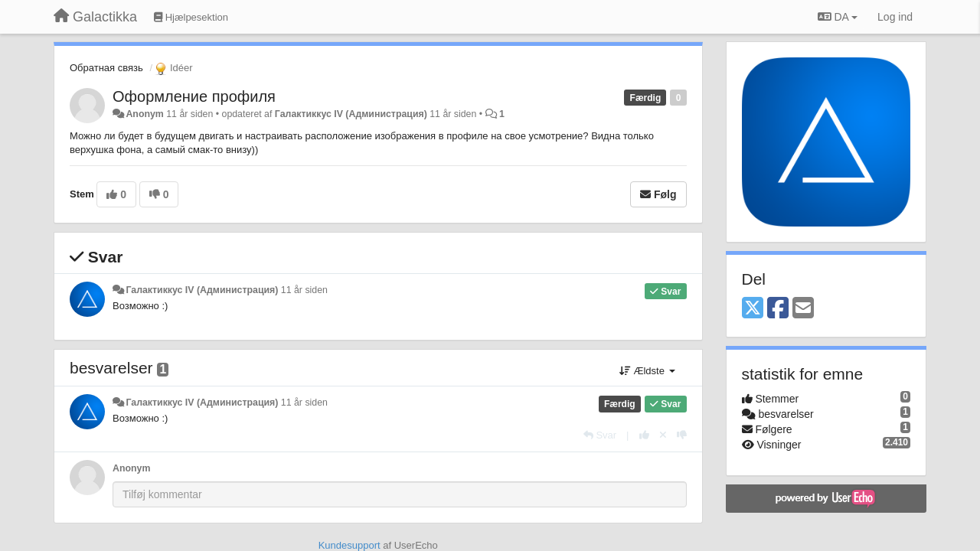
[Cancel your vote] (663, 435)
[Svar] (600, 435)
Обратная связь (106, 68)
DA (838, 17)
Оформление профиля (194, 96)
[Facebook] (778, 309)
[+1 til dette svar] (644, 435)
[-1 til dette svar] (682, 435)
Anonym (144, 114)
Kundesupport (350, 545)
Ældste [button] (647, 371)
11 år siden (304, 290)
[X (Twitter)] (753, 309)
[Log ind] (895, 17)
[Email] (803, 309)
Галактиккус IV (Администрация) (351, 114)
